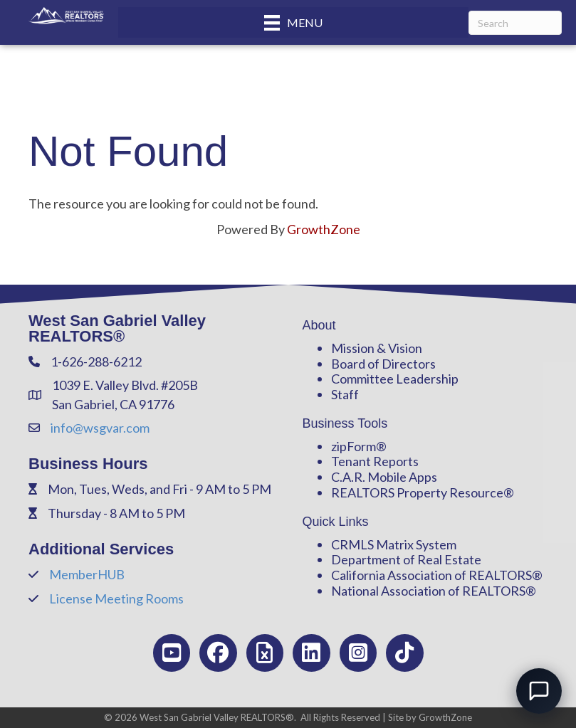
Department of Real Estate (406, 559)
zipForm (354, 446)
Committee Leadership (395, 379)
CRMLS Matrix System (394, 544)
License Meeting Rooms (116, 598)
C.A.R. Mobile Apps (384, 477)
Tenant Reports (375, 461)
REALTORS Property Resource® (423, 492)
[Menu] (293, 22)
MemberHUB (87, 574)
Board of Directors (383, 364)
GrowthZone (324, 229)
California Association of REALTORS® (437, 575)
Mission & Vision (377, 348)
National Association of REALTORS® (434, 591)
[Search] (515, 23)
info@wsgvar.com (100, 428)
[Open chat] (539, 691)
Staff (345, 394)
